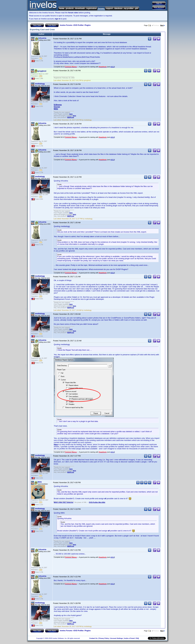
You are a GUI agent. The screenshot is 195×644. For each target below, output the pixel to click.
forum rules (73, 13)
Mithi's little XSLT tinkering (64, 502)
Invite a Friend (129, 638)
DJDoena (58, 105)
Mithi (56, 109)
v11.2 (112, 67)
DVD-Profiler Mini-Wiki (97, 502)
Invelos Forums (66, 25)
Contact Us (93, 638)
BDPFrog (71, 117)
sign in (57, 19)
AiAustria (42, 38)
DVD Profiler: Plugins (82, 25)
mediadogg (40, 84)
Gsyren (57, 107)
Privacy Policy (104, 638)
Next (163, 25)
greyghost (42, 71)
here (71, 114)
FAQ (137, 638)
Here (56, 444)
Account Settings (116, 638)
